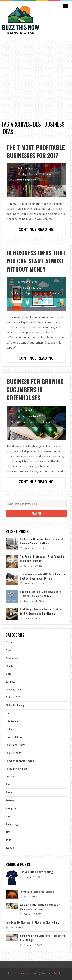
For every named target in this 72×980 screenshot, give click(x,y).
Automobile (12, 658)
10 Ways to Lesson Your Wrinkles (38, 891)
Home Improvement (16, 769)
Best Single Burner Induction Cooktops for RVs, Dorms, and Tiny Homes (42, 611)
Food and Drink (14, 737)
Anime (9, 642)
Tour (8, 840)
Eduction (10, 713)
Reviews (10, 800)
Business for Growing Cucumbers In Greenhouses (35, 390)
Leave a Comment (26, 180)
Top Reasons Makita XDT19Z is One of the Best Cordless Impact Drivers (43, 576)
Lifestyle (10, 777)
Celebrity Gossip (14, 690)
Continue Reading (42, 230)
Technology (12, 824)
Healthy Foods (13, 753)
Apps (8, 650)
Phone (9, 792)
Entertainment (13, 721)
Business (51, 174)
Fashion (10, 729)
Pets (8, 785)
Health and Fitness (15, 745)
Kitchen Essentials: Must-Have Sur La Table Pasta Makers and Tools (41, 594)
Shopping (11, 808)
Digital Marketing (15, 705)
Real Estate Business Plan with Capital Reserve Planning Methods (41, 541)
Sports (9, 816)
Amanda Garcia (29, 168)
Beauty (9, 666)
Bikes (8, 674)
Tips (28, 293)
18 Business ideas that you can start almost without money (36, 261)
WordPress (60, 973)
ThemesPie (24, 973)
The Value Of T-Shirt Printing (36, 872)
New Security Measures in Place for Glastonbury (32, 922)
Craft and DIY (13, 698)
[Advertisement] (36, 78)
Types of (10, 848)
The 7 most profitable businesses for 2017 (36, 151)
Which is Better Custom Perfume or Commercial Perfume (40, 907)
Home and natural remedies (21, 761)
